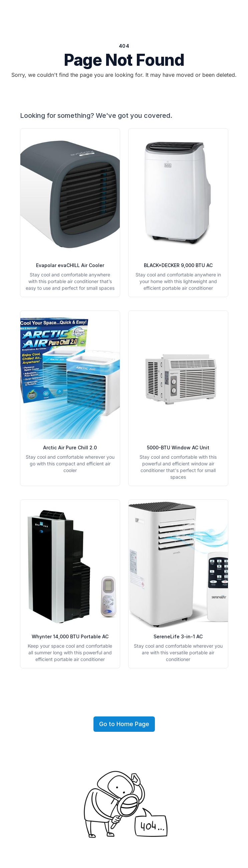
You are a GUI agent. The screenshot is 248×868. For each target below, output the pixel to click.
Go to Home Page (124, 724)
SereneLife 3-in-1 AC (178, 636)
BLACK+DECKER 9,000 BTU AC (178, 265)
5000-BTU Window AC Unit (178, 448)
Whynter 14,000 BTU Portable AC (70, 636)
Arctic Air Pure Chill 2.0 (70, 448)
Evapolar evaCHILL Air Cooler (70, 265)
